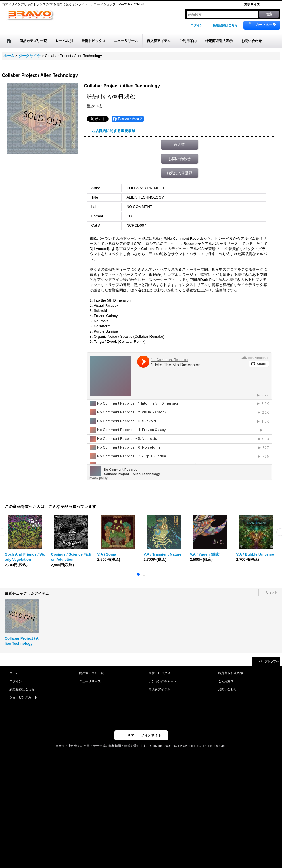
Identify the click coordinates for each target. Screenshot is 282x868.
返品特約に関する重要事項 (113, 131)
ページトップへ (269, 661)
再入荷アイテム (159, 689)
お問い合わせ (179, 159)
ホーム (14, 673)
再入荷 (179, 145)
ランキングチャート (163, 681)
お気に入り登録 (179, 173)
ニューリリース (90, 681)
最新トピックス (159, 673)
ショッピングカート (23, 697)
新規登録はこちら (225, 25)
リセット (271, 592)
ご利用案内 (226, 681)
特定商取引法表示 (231, 673)
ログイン (197, 25)
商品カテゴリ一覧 (91, 673)
